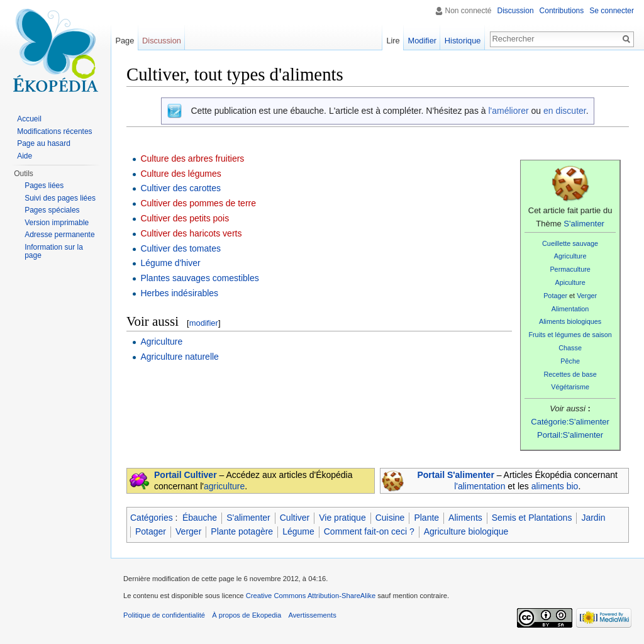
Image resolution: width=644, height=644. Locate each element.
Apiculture (570, 282)
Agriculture (570, 256)
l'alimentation (480, 486)
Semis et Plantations (532, 518)
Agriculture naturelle (180, 357)
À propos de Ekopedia (247, 615)
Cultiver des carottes (180, 188)
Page (125, 41)
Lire (393, 41)
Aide (25, 156)
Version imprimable (57, 223)
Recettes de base (570, 374)
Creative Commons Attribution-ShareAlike (311, 596)
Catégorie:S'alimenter (570, 422)
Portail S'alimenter (455, 475)
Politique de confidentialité (164, 615)
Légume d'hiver (170, 263)
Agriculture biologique (466, 531)
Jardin (593, 518)
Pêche (570, 361)
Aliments (465, 518)
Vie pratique (342, 518)
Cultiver (295, 518)
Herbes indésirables (179, 293)
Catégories (152, 518)
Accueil (29, 119)
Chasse (570, 348)
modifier (204, 323)
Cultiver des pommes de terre (198, 203)
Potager (555, 296)
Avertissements (312, 615)
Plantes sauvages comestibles (199, 278)
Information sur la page (54, 252)
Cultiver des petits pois (185, 218)
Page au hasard (44, 143)
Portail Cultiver (186, 475)
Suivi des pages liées (60, 198)
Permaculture (570, 269)
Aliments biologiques (570, 321)
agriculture (224, 486)
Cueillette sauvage (570, 243)
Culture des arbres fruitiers (192, 158)
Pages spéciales (52, 210)
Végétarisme (570, 387)
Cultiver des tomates (180, 248)
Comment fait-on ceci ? (369, 531)
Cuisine (390, 518)
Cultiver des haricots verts (191, 233)
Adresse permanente (59, 235)
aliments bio (555, 486)
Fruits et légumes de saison (570, 335)
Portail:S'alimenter (570, 435)
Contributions (562, 11)
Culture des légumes (180, 174)
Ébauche (200, 518)
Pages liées (44, 186)
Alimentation (570, 309)
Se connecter (612, 11)
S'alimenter (584, 224)
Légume (298, 531)
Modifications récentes (54, 131)
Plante (426, 518)
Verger (587, 296)
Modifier (423, 41)
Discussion (516, 11)
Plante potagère (242, 531)
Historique (463, 41)
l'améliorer (508, 111)
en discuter (565, 111)
